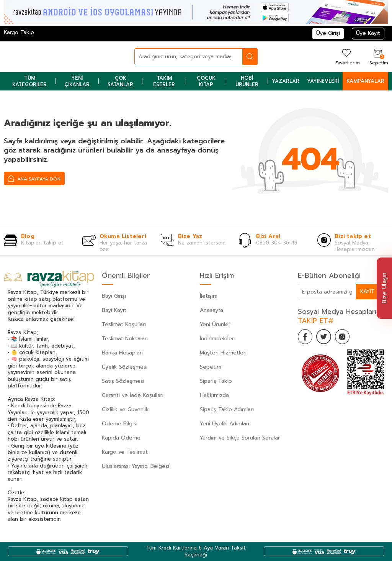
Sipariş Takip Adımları (227, 409)
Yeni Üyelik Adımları (225, 424)
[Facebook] (305, 337)
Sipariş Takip (216, 381)
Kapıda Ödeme (121, 438)
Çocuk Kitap (206, 81)
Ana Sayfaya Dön (34, 178)
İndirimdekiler (217, 339)
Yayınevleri (323, 81)
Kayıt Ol (372, 291)
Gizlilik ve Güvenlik (125, 409)
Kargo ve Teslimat (125, 452)
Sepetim (211, 367)
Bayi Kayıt (114, 310)
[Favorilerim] (347, 57)
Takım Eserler (164, 81)
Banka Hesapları (122, 353)
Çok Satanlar (120, 81)
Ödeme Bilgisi (120, 424)
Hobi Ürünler (247, 81)
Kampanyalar (365, 81)
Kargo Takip (19, 32)
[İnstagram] (344, 337)
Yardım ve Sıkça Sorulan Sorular (240, 438)
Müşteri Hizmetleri (223, 353)
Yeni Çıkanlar (77, 81)
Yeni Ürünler (215, 324)
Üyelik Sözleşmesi (125, 367)
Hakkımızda (214, 395)
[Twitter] (325, 337)
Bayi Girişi (114, 296)
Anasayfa (212, 310)
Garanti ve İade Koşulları (133, 395)
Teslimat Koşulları (124, 324)
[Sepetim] (378, 57)
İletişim (209, 296)
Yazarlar (286, 81)
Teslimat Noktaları (125, 339)
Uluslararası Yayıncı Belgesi (136, 466)
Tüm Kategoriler (29, 81)
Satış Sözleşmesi (123, 381)
